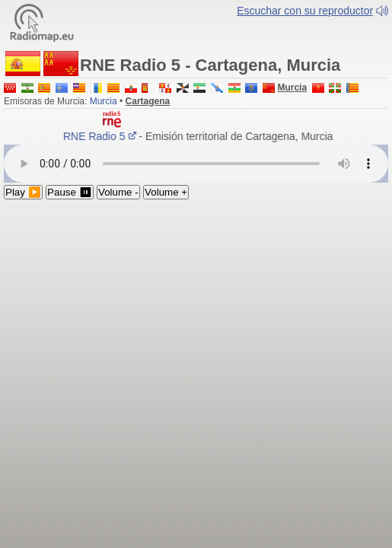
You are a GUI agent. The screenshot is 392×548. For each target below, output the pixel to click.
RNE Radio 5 (103, 144)
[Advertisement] (196, 321)
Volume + (166, 200)
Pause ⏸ (70, 200)
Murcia (104, 109)
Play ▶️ (23, 200)
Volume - (118, 200)
